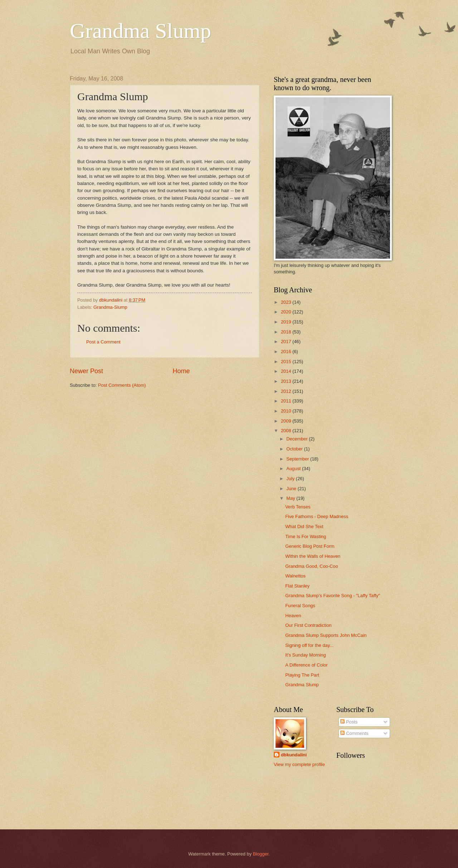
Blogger (261, 854)
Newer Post (86, 371)
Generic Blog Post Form (310, 546)
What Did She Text (304, 526)
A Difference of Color (306, 665)
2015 (287, 362)
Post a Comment (103, 342)
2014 (287, 371)
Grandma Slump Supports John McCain (326, 635)
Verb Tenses (298, 507)
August (294, 469)
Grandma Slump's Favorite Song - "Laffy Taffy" (333, 596)
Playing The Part (302, 675)
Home (181, 371)
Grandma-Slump (110, 307)
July (291, 479)
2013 (287, 381)
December (298, 439)
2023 (287, 302)
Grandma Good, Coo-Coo (311, 566)
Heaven (293, 616)
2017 (287, 342)
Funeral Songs (300, 606)
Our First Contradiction (308, 625)
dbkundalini (294, 755)
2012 (287, 391)
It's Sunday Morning (305, 655)
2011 (287, 401)
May (291, 498)
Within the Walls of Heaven (313, 556)
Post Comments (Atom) (122, 385)
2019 (287, 322)
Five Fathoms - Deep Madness (317, 516)
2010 (287, 411)
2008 (287, 431)
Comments (354, 733)
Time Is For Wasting (306, 537)
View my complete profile (299, 764)
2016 (287, 352)
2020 (287, 312)
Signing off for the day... (309, 645)
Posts (349, 722)
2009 (287, 421)
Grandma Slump (140, 31)
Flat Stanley (297, 586)
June (292, 489)
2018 (287, 332)
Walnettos (295, 576)
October (295, 449)
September (298, 459)
